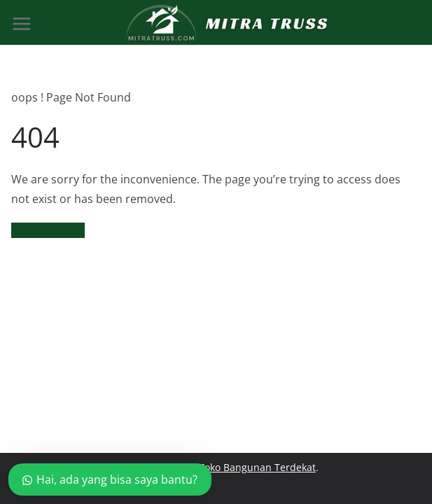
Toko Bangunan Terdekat (257, 467)
